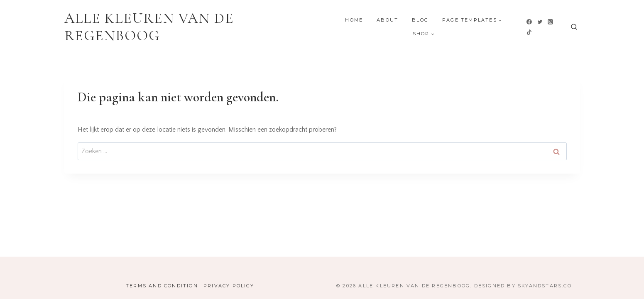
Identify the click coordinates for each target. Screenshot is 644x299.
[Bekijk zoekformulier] (574, 27)
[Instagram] (551, 22)
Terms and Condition (162, 286)
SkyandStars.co (545, 286)
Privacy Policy (229, 286)
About (387, 20)
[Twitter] (540, 22)
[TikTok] (529, 32)
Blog (420, 20)
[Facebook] (529, 22)
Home (354, 20)
